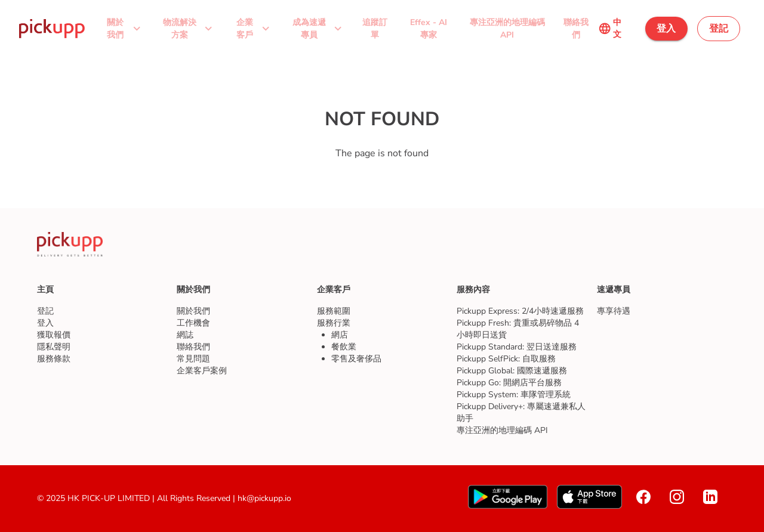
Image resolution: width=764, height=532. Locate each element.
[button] (123, 28)
